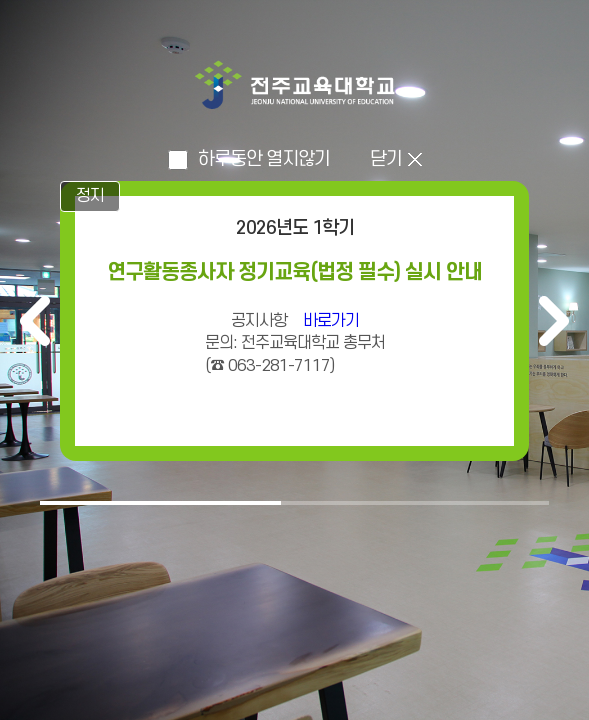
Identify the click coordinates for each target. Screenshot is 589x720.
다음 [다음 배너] (554, 321)
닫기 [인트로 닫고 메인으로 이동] (386, 159)
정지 (90, 196)
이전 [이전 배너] (35, 321)
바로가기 (331, 321)
